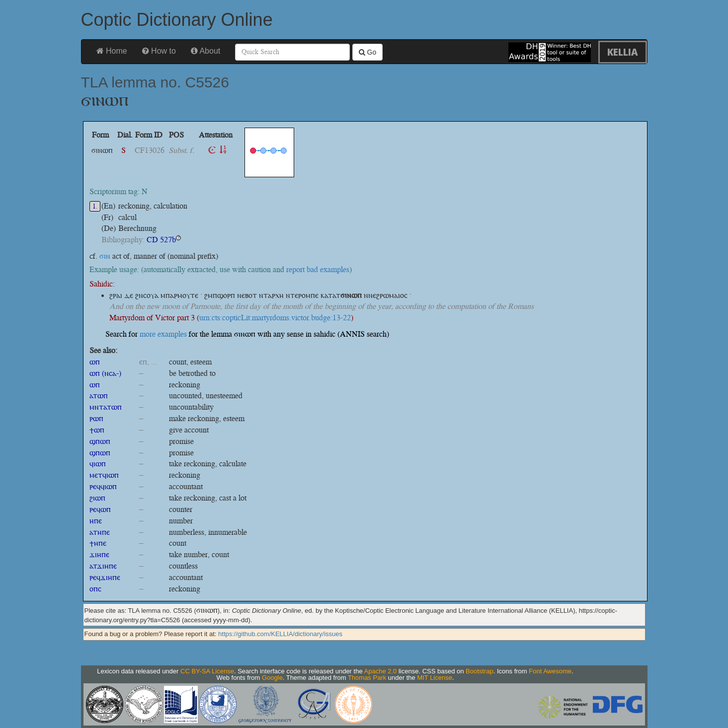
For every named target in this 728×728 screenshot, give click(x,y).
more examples (163, 334)
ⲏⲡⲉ (96, 521)
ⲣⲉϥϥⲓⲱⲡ (103, 486)
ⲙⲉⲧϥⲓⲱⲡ (104, 475)
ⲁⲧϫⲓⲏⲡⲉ (103, 566)
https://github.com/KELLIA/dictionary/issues (280, 634)
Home (112, 51)
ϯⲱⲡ (97, 430)
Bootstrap (480, 671)
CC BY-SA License (207, 671)
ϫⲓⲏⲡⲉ (99, 554)
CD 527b (161, 240)
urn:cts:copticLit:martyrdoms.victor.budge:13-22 (275, 318)
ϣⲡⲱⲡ (100, 441)
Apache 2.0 (381, 671)
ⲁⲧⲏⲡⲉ (100, 532)
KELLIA (623, 52)
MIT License (435, 678)
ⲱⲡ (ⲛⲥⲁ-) (105, 373)
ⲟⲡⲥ (95, 589)
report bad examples (318, 269)
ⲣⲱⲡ (96, 418)
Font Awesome (550, 671)
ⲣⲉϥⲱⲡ (100, 509)
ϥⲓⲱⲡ (98, 464)
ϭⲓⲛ (105, 256)
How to (159, 51)
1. (95, 206)
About (205, 51)
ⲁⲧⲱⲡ (99, 396)
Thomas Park (367, 678)
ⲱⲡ (95, 362)
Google (272, 678)
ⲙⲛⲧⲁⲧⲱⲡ (106, 407)
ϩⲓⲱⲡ (97, 498)
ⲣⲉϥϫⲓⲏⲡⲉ (105, 577)
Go (368, 52)
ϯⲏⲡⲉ (98, 543)
